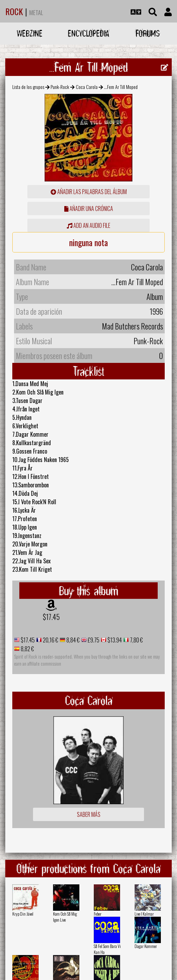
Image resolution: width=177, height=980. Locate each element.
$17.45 (51, 617)
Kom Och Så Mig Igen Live (65, 917)
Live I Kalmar (144, 914)
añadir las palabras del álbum (89, 192)
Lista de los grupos (28, 87)
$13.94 (114, 640)
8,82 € (27, 649)
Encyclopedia (88, 33)
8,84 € (73, 640)
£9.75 (93, 640)
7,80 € (136, 640)
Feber (98, 914)
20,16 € (50, 640)
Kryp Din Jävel (23, 914)
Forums (148, 33)
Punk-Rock (60, 87)
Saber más (89, 814)
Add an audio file (88, 225)
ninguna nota (88, 242)
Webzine (30, 33)
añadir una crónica (89, 209)
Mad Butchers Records (132, 326)
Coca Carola (87, 87)
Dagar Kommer (146, 946)
